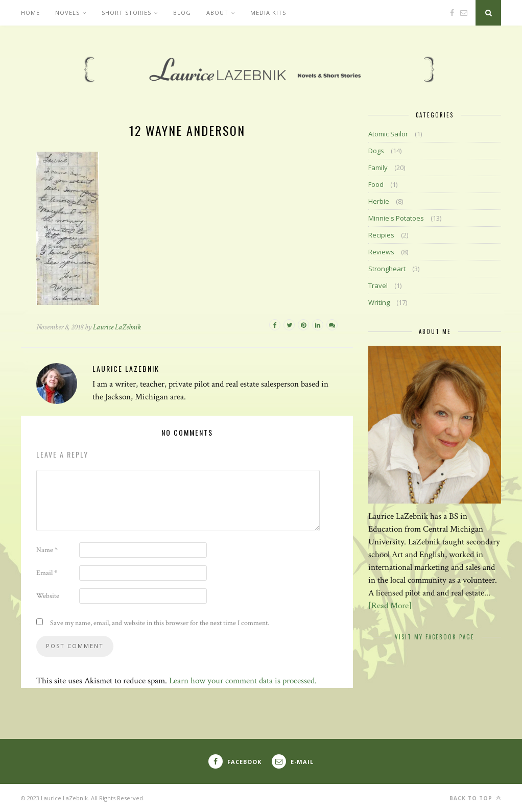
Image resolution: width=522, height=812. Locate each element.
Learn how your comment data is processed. (243, 681)
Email (47, 573)
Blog (182, 13)
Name (47, 550)
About (217, 13)
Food (376, 184)
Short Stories (126, 13)
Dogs (376, 151)
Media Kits (268, 13)
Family (378, 168)
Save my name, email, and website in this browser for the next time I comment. (160, 623)
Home (30, 13)
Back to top (475, 798)
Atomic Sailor (388, 134)
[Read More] (390, 606)
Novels (67, 13)
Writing (379, 302)
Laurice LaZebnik (117, 327)
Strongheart (387, 269)
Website (48, 596)
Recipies (381, 235)
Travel (378, 285)
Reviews (381, 252)
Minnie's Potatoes (396, 218)
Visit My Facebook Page (435, 637)
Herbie (379, 201)
